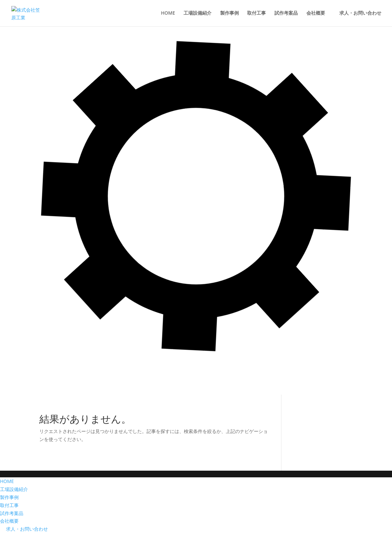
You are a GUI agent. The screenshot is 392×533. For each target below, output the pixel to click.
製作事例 (9, 497)
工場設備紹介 (14, 489)
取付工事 (9, 505)
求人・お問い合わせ (24, 529)
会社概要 (9, 521)
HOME (7, 481)
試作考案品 (12, 513)
